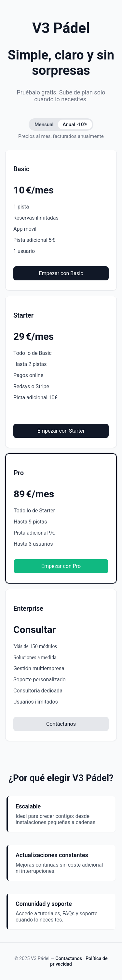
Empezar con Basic (61, 273)
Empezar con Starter (61, 431)
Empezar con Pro (61, 566)
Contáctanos (61, 724)
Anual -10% (75, 125)
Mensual (44, 125)
